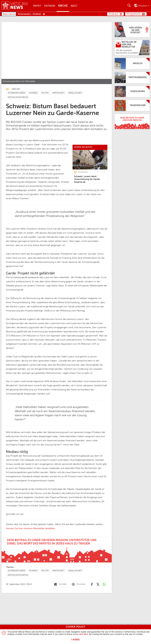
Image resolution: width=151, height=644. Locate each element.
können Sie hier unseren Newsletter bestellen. (31, 529)
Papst (37, 6)
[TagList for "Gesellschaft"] (75, 93)
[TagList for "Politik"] (45, 93)
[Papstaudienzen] (132, 78)
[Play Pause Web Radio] (45, 14)
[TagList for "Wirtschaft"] (58, 93)
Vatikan (50, 6)
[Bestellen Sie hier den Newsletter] (132, 48)
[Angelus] (132, 64)
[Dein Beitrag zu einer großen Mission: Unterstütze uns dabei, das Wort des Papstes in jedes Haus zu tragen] (57, 550)
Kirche (63, 6)
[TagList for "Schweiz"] (33, 93)
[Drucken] (79, 584)
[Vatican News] (17, 6)
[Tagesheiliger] (132, 105)
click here (83, 634)
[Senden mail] (60, 584)
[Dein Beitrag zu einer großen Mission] (132, 121)
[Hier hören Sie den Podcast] (132, 30)
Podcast (113, 14)
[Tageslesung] (132, 92)
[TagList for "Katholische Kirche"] (18, 97)
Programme (134, 14)
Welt (74, 6)
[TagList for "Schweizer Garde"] (17, 93)
